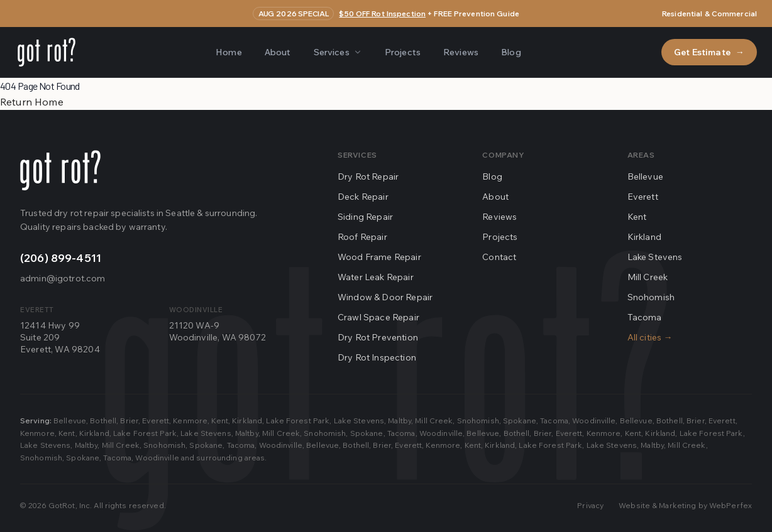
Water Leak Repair (376, 277)
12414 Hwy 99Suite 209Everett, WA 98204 (60, 338)
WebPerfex (731, 505)
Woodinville (594, 421)
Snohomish (651, 297)
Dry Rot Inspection (377, 357)
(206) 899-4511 (61, 258)
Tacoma (645, 317)
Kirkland (644, 237)
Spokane (520, 421)
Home (229, 52)
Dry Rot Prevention (378, 337)
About (278, 52)
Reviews (461, 52)
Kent (637, 217)
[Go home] (60, 170)
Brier (129, 421)
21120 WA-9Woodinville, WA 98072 (218, 331)
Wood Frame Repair (379, 257)
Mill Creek (648, 277)
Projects (403, 52)
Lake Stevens (655, 257)
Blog (511, 52)
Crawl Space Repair (378, 317)
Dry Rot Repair (368, 176)
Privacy (590, 505)
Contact (499, 257)
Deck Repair (363, 197)
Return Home (32, 102)
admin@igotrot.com (63, 278)
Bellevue (645, 176)
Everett (643, 197)
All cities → (650, 337)
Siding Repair (365, 217)
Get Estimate (709, 52)
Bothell (103, 421)
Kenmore (190, 421)
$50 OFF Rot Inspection (382, 14)
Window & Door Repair (385, 297)
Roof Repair (362, 237)
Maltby (400, 421)
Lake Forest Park (298, 421)
